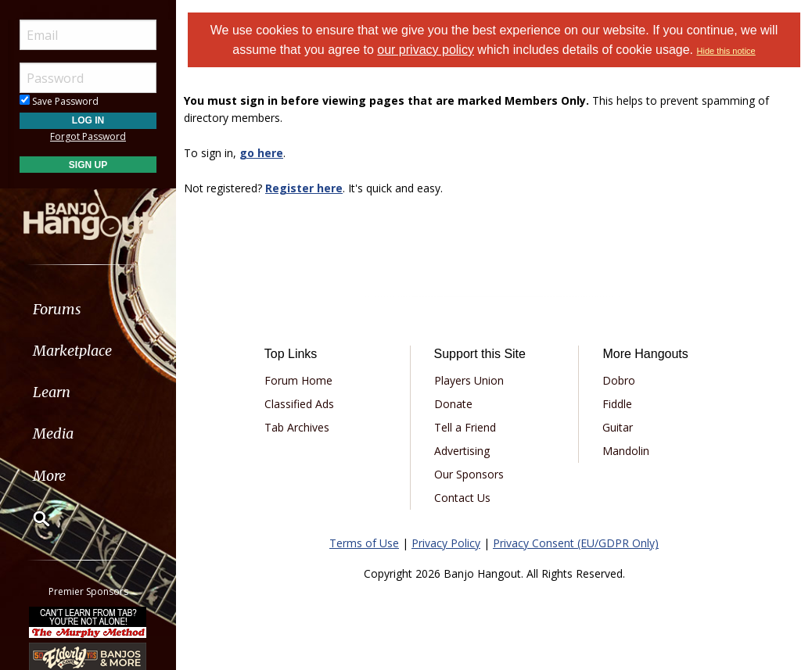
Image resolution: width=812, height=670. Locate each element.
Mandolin (626, 451)
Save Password (59, 101)
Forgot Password (88, 136)
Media (53, 434)
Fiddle (617, 404)
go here (261, 153)
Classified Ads (299, 404)
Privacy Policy (446, 543)
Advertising (462, 451)
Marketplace (72, 351)
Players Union (469, 380)
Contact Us (462, 498)
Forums (57, 309)
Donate (453, 404)
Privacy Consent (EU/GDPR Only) (576, 543)
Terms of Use (364, 543)
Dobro (619, 380)
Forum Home (298, 380)
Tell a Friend (465, 427)
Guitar (618, 427)
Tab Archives (297, 427)
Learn (52, 392)
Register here (304, 188)
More (49, 476)
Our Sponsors (469, 474)
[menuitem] (88, 309)
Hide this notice (726, 51)
